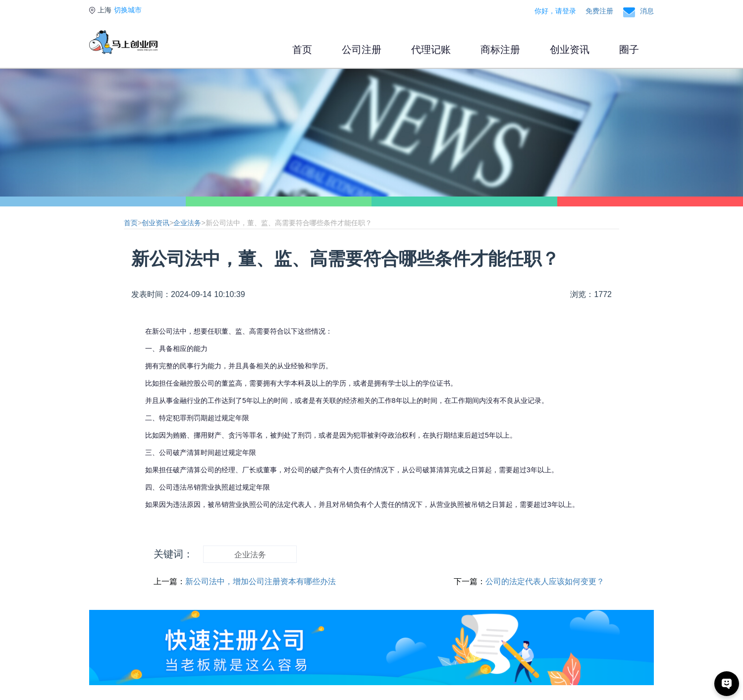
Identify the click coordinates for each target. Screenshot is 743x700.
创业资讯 (570, 50)
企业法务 (187, 223)
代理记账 (431, 50)
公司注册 (362, 50)
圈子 (629, 50)
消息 (647, 11)
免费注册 (599, 11)
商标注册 (500, 50)
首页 (302, 50)
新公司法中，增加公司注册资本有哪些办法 (261, 581)
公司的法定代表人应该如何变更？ (545, 581)
